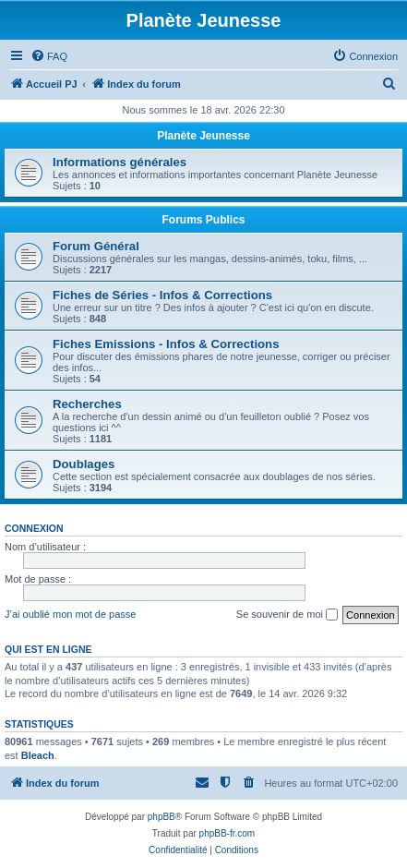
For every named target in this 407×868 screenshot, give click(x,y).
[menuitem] (49, 56)
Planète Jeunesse (203, 136)
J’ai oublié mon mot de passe (70, 614)
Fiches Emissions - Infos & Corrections (166, 344)
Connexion (34, 528)
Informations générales (120, 162)
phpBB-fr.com (227, 833)
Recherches (87, 404)
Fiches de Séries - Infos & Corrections (162, 295)
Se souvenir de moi (287, 615)
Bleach (38, 755)
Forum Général (96, 246)
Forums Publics (203, 220)
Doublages (84, 464)
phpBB (162, 817)
